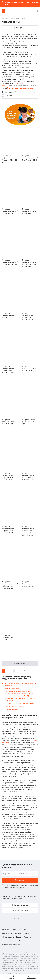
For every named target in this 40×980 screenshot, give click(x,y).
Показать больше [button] (20, 664)
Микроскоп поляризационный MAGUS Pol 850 (9, 422)
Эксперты (14, 941)
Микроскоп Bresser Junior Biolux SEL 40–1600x (30, 422)
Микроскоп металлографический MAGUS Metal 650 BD (10, 262)
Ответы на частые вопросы (15, 706)
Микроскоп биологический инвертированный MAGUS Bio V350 (29, 316)
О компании (6, 929)
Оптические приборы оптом (12, 933)
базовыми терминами (22, 83)
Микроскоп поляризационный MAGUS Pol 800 (29, 369)
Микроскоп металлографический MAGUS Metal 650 (30, 211)
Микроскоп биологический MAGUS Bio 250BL (8, 637)
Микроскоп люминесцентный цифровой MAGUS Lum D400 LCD (29, 476)
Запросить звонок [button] (21, 905)
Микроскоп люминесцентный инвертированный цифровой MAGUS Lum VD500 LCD (29, 531)
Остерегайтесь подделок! (11, 945)
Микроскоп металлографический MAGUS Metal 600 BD (30, 158)
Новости (27, 933)
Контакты (5, 941)
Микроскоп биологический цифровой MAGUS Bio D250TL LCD (9, 476)
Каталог (11, 18)
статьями (5, 86)
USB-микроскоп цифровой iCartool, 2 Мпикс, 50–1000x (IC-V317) (10, 159)
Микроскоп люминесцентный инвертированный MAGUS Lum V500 (9, 370)
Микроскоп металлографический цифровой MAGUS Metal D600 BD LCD (10, 585)
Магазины (27, 937)
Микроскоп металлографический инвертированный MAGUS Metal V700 (30, 263)
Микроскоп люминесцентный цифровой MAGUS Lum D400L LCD (9, 530)
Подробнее (13, 978)
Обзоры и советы (8, 937)
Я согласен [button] (31, 977)
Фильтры (19, 28)
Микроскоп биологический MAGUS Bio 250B (28, 584)
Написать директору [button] (21, 911)
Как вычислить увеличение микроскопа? (20, 703)
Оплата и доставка (19, 929)
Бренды (19, 937)
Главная (4, 18)
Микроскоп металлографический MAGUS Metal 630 (10, 211)
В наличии (8, 95)
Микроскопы (20, 18)
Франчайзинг (24, 941)
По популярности (8, 92)
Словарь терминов (12, 709)
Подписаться (20, 880)
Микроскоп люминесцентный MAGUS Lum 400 (9, 315)
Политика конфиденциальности (11, 974)
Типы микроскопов (12, 689)
